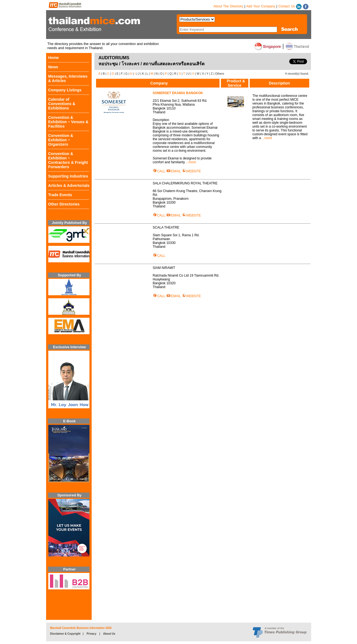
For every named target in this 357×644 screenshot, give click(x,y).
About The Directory (228, 6)
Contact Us (286, 6)
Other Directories (64, 204)
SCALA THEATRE (167, 227)
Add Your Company (261, 6)
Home (54, 58)
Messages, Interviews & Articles (68, 78)
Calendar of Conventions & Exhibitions (62, 104)
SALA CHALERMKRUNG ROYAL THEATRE (186, 183)
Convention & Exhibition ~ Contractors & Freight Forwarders (68, 160)
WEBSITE (191, 171)
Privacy (91, 634)
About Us (109, 634)
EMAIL (173, 171)
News (53, 67)
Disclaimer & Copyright (65, 634)
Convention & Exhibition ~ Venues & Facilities (68, 122)
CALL (159, 171)
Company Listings (65, 90)
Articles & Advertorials (69, 185)
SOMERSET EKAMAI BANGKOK (179, 93)
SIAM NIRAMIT (165, 268)
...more (191, 162)
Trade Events (60, 195)
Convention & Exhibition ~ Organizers (61, 140)
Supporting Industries (68, 176)
